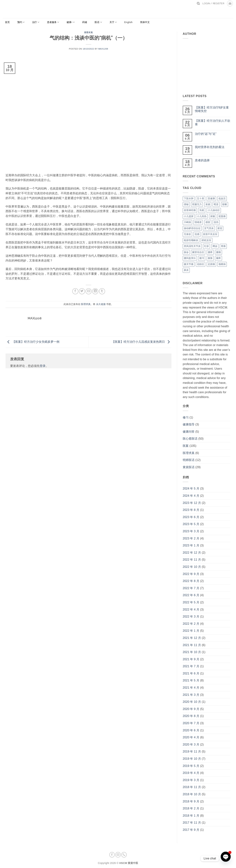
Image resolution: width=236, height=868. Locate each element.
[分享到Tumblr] (102, 291)
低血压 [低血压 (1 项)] (222, 198)
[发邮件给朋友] (89, 291)
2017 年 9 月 (191, 830)
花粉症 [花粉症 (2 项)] (201, 264)
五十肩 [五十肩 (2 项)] (201, 198)
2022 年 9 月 (191, 574)
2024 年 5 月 (191, 489)
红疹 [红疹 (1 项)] (206, 246)
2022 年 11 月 (192, 560)
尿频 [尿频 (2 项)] (213, 216)
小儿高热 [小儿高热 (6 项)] (202, 216)
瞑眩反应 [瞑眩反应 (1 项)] (206, 240)
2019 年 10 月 (192, 759)
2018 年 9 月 (191, 801)
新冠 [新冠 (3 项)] (220, 228)
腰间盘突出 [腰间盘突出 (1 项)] (190, 258)
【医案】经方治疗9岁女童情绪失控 (212, 109)
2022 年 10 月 (192, 567)
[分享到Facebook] (75, 291)
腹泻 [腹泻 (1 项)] (202, 258)
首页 (7, 22)
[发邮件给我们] (118, 855)
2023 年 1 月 (191, 545)
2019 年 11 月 (192, 752)
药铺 (85, 22)
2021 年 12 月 (192, 638)
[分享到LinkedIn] (95, 291)
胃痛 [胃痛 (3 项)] (223, 246)
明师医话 (189, 460)
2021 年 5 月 (191, 680)
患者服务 (53, 22)
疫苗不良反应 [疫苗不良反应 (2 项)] (210, 234)
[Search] (198, 3)
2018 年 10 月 (192, 794)
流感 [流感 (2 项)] (197, 234)
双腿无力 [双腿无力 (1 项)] (197, 204)
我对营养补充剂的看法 (210, 147)
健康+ (71, 22)
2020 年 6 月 (191, 730)
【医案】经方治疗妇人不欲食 (213, 122)
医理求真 (88, 32)
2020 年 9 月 (191, 709)
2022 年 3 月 (191, 617)
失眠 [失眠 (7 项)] (202, 210)
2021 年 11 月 (192, 645)
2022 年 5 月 (191, 602)
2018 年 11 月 (192, 787)
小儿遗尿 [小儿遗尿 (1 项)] (189, 216)
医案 (186, 446)
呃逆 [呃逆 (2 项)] (216, 204)
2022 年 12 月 (192, 553)
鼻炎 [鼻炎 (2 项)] (186, 270)
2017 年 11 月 (192, 823)
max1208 (103, 49)
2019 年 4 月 (191, 773)
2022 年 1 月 (191, 631)
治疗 (36, 22)
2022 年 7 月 (191, 588)
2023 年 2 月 (191, 538)
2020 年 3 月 (191, 745)
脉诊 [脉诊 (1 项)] (186, 252)
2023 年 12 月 (192, 503)
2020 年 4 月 (191, 737)
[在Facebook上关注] (112, 855)
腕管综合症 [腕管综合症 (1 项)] (198, 252)
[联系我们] (124, 855)
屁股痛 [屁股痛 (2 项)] (222, 216)
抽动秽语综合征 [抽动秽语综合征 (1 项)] (192, 228)
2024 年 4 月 (191, 496)
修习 (186, 417)
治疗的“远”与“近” (206, 134)
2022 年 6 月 (191, 595)
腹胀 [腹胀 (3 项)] (210, 258)
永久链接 (101, 304)
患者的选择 (202, 160)
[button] (230, 3)
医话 (98, 22)
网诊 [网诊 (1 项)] (215, 246)
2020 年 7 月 (191, 723)
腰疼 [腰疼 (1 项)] (210, 252)
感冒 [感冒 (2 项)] (208, 222)
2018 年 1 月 (191, 816)
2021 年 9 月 (191, 659)
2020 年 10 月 (192, 702)
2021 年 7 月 (191, 666)
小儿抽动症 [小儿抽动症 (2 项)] (214, 210)
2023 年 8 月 (191, 510)
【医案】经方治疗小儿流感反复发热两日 (142, 342)
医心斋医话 (190, 439)
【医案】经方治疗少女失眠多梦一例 (32, 342)
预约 (21, 22)
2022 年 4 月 (191, 610)
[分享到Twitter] (82, 291)
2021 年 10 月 (192, 652)
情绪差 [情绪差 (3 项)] (198, 222)
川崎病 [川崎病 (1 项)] (187, 222)
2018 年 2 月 (191, 808)
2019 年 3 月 (191, 780)
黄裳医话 (189, 467)
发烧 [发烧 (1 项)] (208, 204)
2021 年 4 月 (191, 688)
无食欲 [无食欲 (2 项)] (187, 234)
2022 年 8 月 (191, 581)
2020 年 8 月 (191, 716)
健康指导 (189, 424)
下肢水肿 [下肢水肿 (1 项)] (189, 198)
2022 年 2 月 (191, 624)
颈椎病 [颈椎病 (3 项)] (222, 264)
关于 (113, 22)
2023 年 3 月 (191, 531)
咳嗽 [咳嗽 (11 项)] (225, 204)
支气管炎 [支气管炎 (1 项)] (209, 228)
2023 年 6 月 (191, 517)
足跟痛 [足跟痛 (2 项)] (211, 264)
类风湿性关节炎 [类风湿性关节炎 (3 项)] (192, 246)
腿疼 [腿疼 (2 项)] (218, 258)
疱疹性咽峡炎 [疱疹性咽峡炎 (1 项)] (191, 240)
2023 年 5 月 (191, 524)
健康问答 (189, 432)
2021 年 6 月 (191, 673)
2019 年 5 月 (191, 766)
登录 (43, 366)
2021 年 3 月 (191, 695)
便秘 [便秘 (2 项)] (186, 204)
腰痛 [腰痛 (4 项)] (218, 252)
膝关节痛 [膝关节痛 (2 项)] (189, 264)
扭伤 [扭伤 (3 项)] (216, 222)
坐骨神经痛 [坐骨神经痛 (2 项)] (190, 210)
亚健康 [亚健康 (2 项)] (211, 198)
